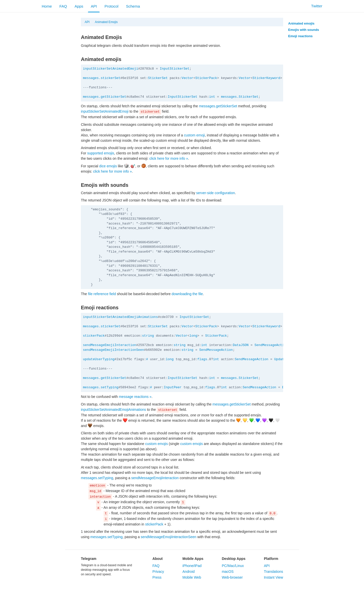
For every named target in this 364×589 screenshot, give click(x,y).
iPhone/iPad (192, 566)
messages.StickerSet (240, 97)
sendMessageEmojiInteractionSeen (113, 350)
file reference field (102, 294)
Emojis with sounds (304, 30)
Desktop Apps (234, 559)
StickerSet (158, 78)
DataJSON (241, 345)
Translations (274, 572)
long (193, 336)
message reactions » (135, 397)
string (148, 336)
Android (189, 572)
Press (157, 577)
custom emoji (194, 135)
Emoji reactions (300, 36)
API (94, 6)
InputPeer (173, 387)
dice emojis (108, 166)
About (157, 559)
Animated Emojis (106, 22)
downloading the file (187, 294)
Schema (133, 6)
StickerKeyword (266, 78)
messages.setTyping (101, 387)
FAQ (63, 6)
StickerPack (206, 78)
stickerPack (94, 336)
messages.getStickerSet (105, 97)
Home (47, 6)
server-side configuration (215, 193)
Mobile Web (192, 577)
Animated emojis (301, 23)
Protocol (111, 6)
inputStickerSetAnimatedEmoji (110, 69)
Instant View (274, 577)
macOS (228, 572)
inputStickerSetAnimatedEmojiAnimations (120, 317)
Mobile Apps (193, 559)
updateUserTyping (99, 359)
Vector (187, 78)
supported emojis (101, 153)
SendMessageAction (271, 345)
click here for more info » (169, 158)
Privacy (158, 572)
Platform (271, 559)
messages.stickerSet (102, 78)
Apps (79, 6)
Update (280, 359)
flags (202, 359)
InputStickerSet (175, 69)
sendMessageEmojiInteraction (110, 345)
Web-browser (232, 577)
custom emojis (157, 444)
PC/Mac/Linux (233, 566)
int (212, 97)
